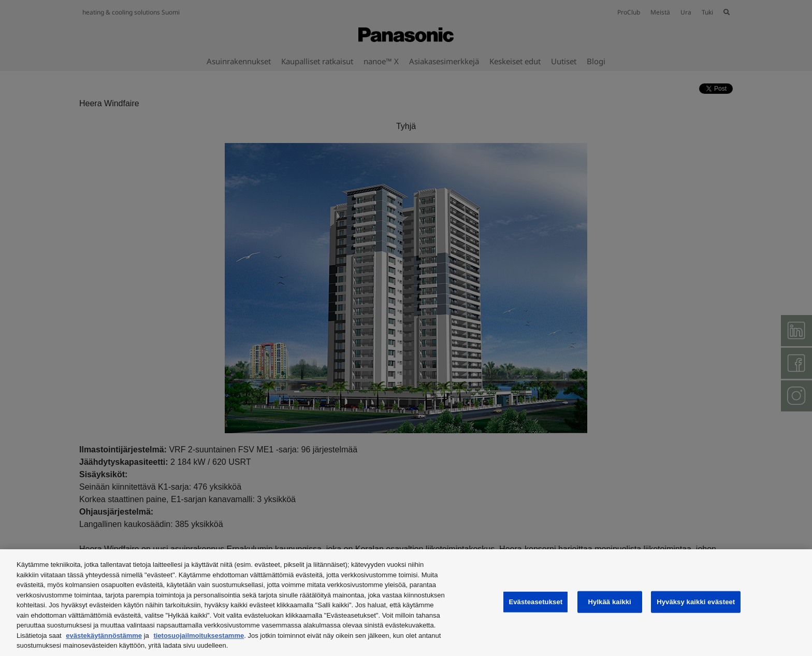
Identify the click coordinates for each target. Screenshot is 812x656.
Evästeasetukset (535, 602)
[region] (406, 603)
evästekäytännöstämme (104, 636)
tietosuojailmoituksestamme (199, 636)
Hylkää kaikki (610, 602)
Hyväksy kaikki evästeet (696, 602)
